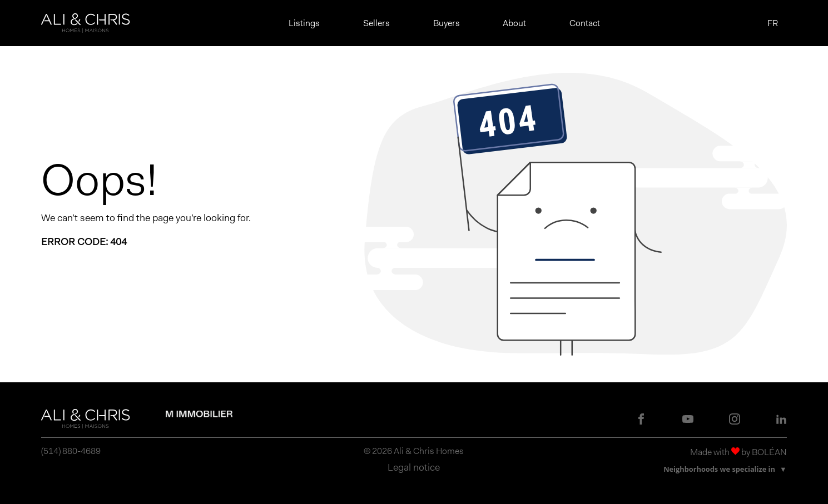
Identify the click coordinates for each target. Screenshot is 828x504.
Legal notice (414, 467)
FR (773, 23)
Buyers (447, 23)
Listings (304, 23)
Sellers (376, 23)
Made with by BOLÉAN (738, 452)
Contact (585, 23)
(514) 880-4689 (71, 451)
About (514, 23)
